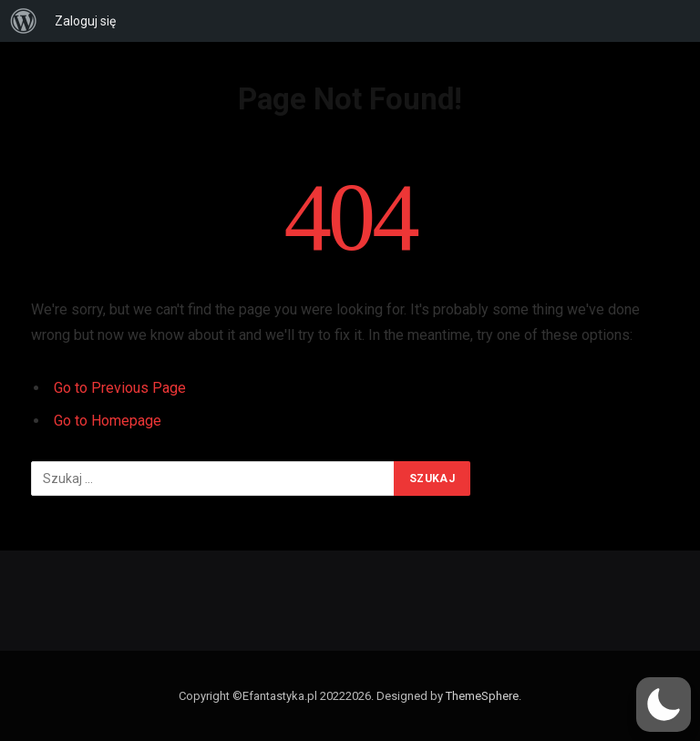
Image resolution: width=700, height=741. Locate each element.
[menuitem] (24, 21)
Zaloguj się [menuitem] (85, 21)
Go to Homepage (108, 421)
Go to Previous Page (120, 388)
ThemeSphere (482, 696)
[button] (664, 705)
